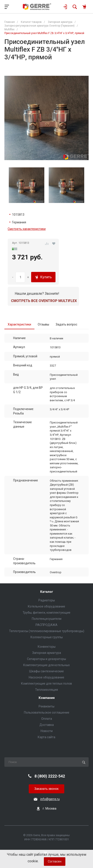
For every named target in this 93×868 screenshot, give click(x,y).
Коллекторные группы (47, 637)
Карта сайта (46, 737)
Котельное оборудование (46, 606)
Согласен (55, 861)
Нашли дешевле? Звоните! (37, 294)
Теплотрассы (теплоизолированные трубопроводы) (47, 631)
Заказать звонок (46, 789)
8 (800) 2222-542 (50, 776)
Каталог (47, 592)
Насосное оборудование (46, 677)
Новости (47, 731)
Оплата (47, 719)
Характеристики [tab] (19, 324)
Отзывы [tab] (43, 324)
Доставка (47, 725)
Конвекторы (47, 647)
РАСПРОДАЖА (46, 625)
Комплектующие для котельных (46, 665)
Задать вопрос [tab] (66, 324)
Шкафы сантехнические (46, 671)
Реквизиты (46, 706)
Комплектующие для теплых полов (46, 684)
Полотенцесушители (47, 619)
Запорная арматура (47, 653)
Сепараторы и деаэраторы (46, 659)
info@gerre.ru (50, 799)
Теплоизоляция (46, 690)
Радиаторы (47, 600)
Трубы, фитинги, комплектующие (46, 613)
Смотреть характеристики (27, 229)
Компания (47, 698)
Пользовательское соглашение (47, 712)
